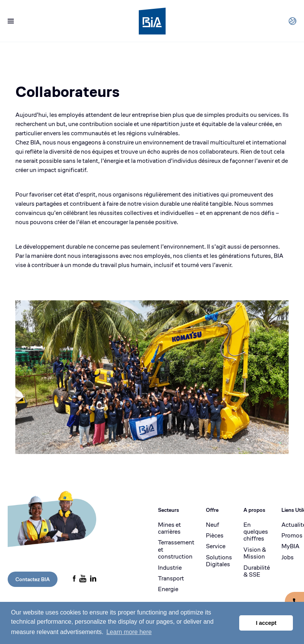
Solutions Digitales (219, 561)
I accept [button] (266, 623)
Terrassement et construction (176, 550)
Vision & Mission (255, 553)
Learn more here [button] (129, 632)
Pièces (215, 536)
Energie (168, 589)
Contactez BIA (33, 579)
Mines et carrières (169, 528)
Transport (171, 578)
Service (216, 546)
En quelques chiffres (256, 532)
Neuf (213, 525)
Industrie (170, 568)
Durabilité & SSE (257, 571)
